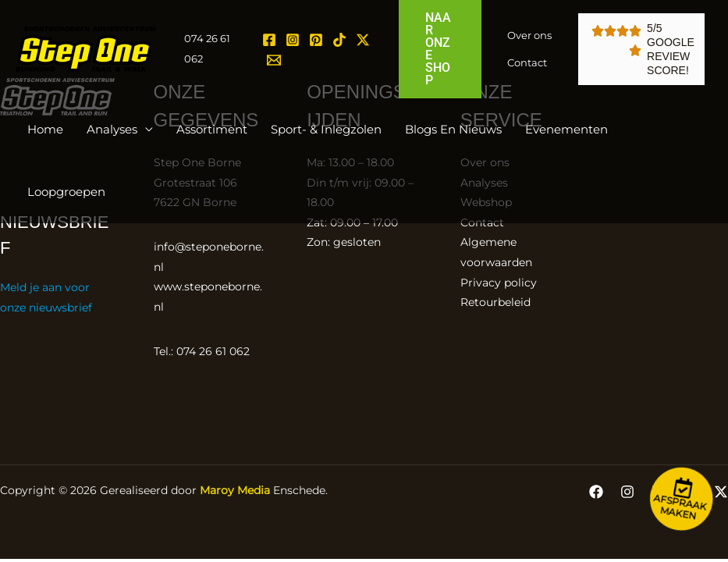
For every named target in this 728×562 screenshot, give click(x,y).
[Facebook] (269, 40)
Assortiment (212, 129)
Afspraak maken (680, 507)
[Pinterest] (316, 40)
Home (45, 129)
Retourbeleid (495, 302)
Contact (527, 62)
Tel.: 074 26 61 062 (202, 351)
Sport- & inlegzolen (326, 129)
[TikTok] (339, 40)
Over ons (529, 35)
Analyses (112, 129)
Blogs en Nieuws (453, 129)
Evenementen (566, 129)
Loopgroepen (66, 192)
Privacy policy (499, 283)
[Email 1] (274, 60)
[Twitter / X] (363, 40)
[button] (440, 49)
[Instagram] (293, 40)
